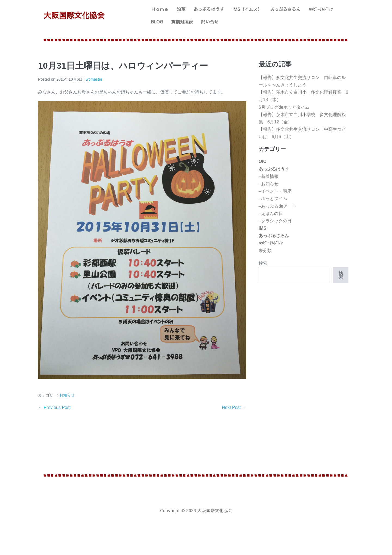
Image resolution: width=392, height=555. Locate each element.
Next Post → (234, 407)
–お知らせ (269, 184)
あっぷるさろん (285, 9)
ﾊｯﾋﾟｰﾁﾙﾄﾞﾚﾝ (321, 9)
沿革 (181, 9)
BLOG (157, 22)
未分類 (265, 251)
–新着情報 (269, 176)
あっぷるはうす (209, 9)
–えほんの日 (271, 213)
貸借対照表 (182, 22)
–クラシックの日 (275, 221)
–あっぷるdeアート (278, 206)
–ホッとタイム (273, 198)
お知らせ (67, 395)
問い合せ (210, 22)
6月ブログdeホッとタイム (284, 107)
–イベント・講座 (275, 191)
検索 (263, 263)
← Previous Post (54, 407)
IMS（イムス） (247, 9)
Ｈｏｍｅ (160, 9)
